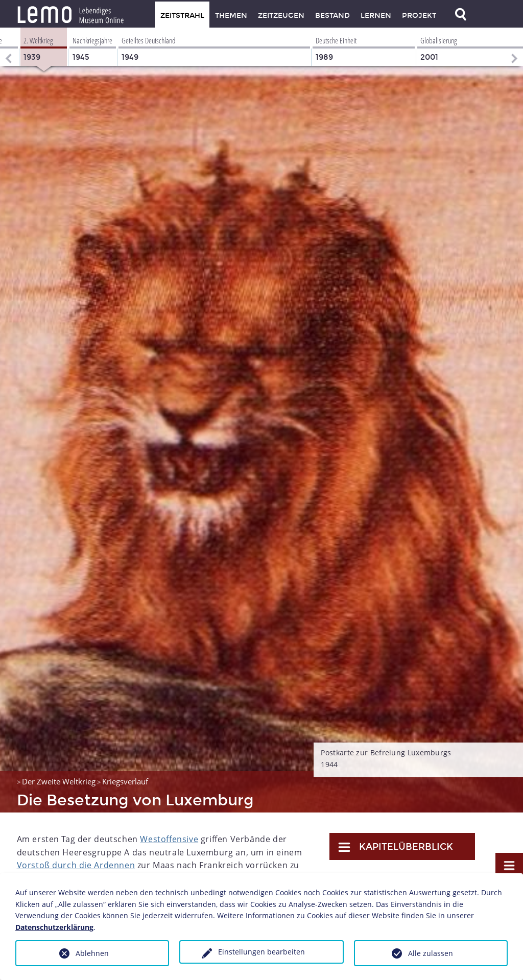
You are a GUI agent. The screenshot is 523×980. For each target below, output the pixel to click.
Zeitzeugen (281, 16)
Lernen (376, 16)
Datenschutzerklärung (54, 927)
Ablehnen (92, 953)
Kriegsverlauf (125, 781)
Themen (231, 16)
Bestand (332, 16)
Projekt (419, 16)
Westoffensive (169, 839)
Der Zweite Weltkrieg (59, 781)
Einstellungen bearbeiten (261, 952)
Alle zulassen (431, 953)
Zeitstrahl (182, 16)
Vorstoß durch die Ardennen (76, 865)
